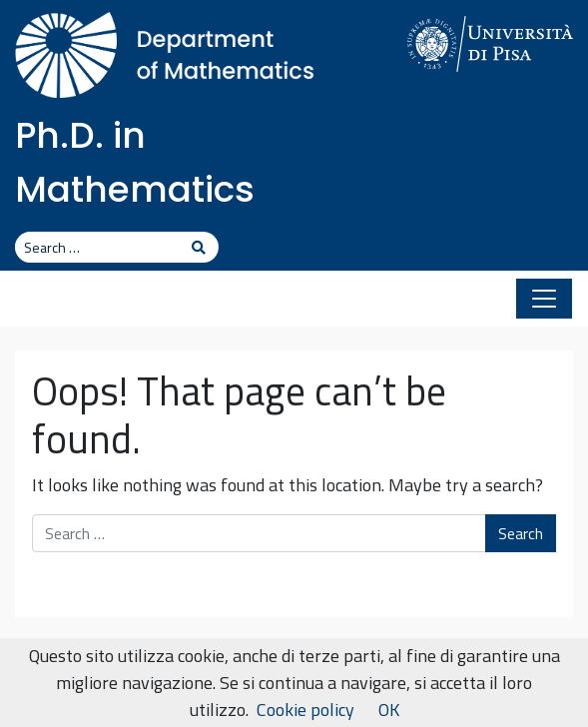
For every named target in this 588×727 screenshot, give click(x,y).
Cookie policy (305, 710)
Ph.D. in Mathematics (135, 162)
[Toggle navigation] (544, 299)
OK (389, 710)
